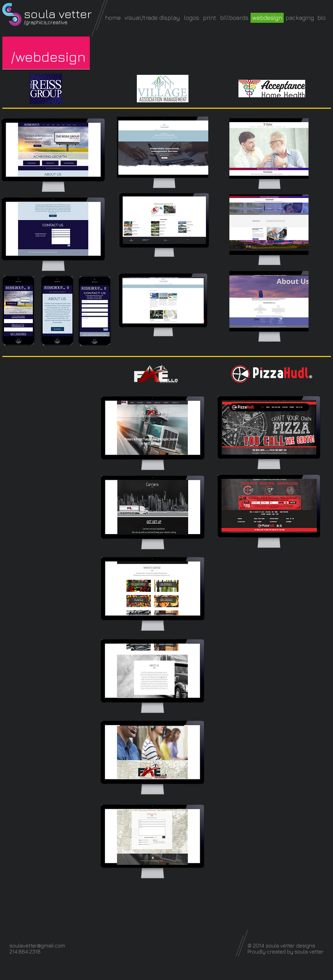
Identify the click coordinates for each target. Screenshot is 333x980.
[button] (48, 57)
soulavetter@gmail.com (37, 945)
